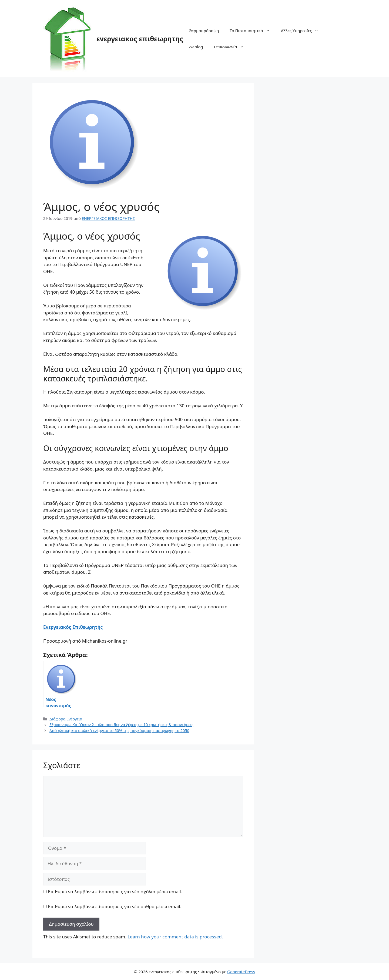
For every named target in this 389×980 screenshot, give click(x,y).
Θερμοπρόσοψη (204, 31)
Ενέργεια (74, 719)
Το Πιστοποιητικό (252, 31)
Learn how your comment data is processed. (175, 937)
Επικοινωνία (232, 47)
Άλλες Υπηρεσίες (302, 31)
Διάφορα (57, 719)
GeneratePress (241, 972)
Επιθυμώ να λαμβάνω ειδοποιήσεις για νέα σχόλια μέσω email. (115, 892)
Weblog (196, 47)
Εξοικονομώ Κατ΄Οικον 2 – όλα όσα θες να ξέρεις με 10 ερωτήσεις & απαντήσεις (121, 725)
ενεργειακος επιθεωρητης (140, 39)
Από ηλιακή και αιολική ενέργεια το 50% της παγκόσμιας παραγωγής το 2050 (119, 731)
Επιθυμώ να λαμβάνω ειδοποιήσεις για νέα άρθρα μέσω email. (115, 906)
